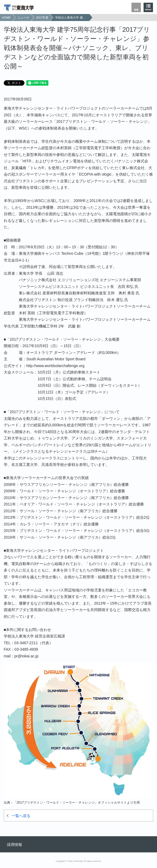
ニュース (23, 18)
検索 (136, 10)
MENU (148, 10)
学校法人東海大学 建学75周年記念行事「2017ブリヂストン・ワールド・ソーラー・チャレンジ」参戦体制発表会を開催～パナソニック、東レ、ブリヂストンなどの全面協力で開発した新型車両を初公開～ (72, 18)
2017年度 (42, 18)
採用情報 (15, 845)
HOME (6, 18)
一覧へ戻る (21, 816)
